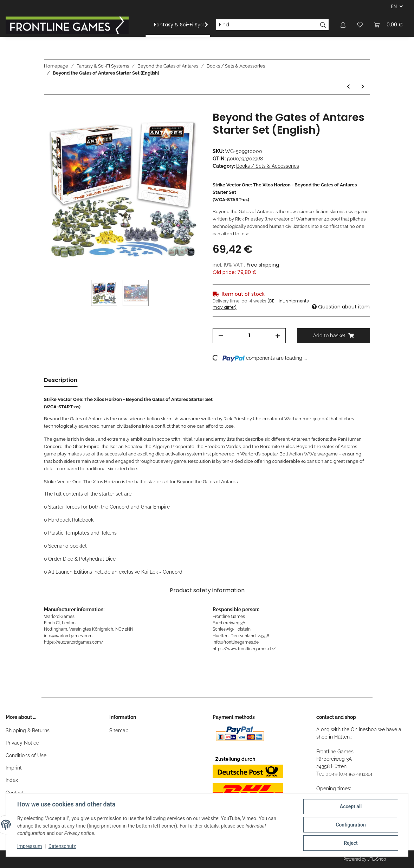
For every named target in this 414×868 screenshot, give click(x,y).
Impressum (30, 846)
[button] (343, 25)
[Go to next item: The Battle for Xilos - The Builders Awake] (363, 87)
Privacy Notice (22, 743)
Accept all (351, 806)
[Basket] (388, 25)
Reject (351, 843)
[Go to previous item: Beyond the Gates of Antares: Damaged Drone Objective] (348, 87)
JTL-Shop (377, 859)
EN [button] (394, 6)
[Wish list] (360, 25)
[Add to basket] (50, 107)
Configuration (351, 825)
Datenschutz (62, 846)
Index (12, 780)
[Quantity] (249, 336)
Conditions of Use (26, 755)
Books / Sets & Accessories (268, 166)
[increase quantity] (278, 336)
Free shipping (263, 265)
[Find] (267, 25)
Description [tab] (61, 380)
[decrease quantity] (221, 336)
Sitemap (119, 730)
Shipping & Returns (28, 730)
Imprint (14, 768)
